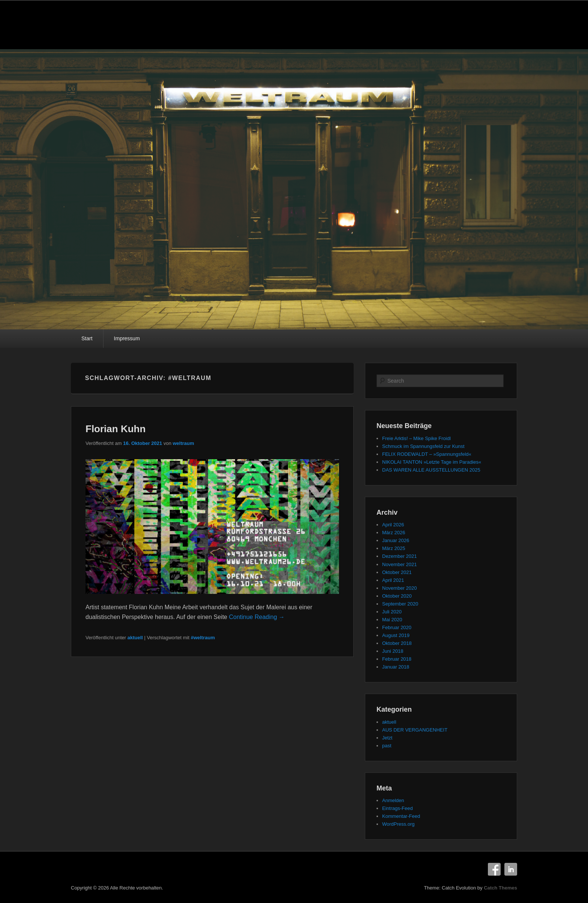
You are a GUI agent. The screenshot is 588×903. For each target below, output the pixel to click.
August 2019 (396, 635)
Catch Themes (500, 888)
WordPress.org (398, 824)
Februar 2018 (397, 659)
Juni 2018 (393, 651)
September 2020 (400, 604)
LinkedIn (511, 869)
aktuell (135, 638)
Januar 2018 (396, 667)
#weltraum (203, 638)
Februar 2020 (397, 627)
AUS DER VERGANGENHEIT (415, 730)
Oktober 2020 (397, 596)
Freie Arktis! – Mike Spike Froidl (416, 438)
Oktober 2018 (397, 643)
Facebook (494, 869)
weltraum (183, 443)
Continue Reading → (257, 617)
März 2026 (394, 533)
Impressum (127, 338)
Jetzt (387, 738)
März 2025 (394, 548)
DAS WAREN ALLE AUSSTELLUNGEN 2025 (431, 470)
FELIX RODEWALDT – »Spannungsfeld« (427, 454)
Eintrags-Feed (397, 808)
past (387, 746)
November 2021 (400, 564)
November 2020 (400, 588)
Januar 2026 (396, 540)
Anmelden (393, 800)
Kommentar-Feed (401, 816)
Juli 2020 (392, 612)
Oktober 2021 (397, 572)
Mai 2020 (392, 620)
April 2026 (393, 525)
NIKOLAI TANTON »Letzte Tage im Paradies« (432, 462)
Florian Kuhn (115, 429)
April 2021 (393, 580)
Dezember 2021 (400, 556)
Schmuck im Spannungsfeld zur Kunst (423, 446)
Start (87, 338)
